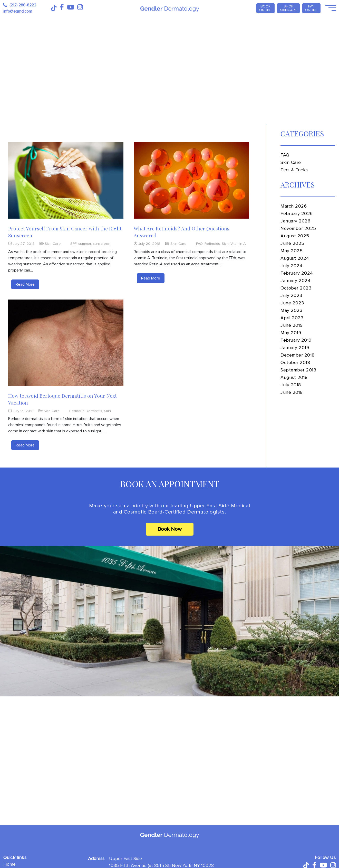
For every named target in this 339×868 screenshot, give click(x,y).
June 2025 (292, 244)
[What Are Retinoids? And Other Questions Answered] (191, 180)
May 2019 (291, 333)
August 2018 (294, 378)
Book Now (170, 529)
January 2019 (295, 348)
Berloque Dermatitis (86, 411)
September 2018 (298, 370)
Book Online (265, 8)
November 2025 (298, 229)
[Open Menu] (330, 8)
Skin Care (53, 244)
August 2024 (295, 258)
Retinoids (212, 244)
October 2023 (296, 288)
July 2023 (291, 296)
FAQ (199, 244)
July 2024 (292, 266)
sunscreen (102, 244)
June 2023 (292, 303)
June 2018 (292, 393)
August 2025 (295, 236)
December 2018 (298, 355)
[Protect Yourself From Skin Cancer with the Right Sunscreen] (66, 180)
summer (85, 244)
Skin (225, 244)
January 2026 (295, 221)
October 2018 (295, 363)
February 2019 (296, 340)
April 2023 (292, 318)
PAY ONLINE (311, 8)
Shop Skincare (288, 8)
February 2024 (297, 273)
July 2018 (291, 385)
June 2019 (292, 325)
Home (9, 864)
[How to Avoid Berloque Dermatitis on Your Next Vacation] (66, 343)
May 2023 (291, 311)
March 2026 (294, 206)
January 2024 (296, 281)
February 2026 (297, 214)
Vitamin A (238, 244)
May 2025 (292, 251)
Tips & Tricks (294, 170)
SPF (73, 244)
